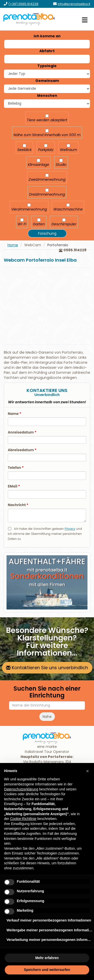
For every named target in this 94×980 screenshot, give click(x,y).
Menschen (47, 96)
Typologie (47, 66)
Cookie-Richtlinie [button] (23, 819)
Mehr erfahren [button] (47, 958)
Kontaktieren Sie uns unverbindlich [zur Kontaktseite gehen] (47, 668)
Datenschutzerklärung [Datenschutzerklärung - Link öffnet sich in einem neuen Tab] (21, 789)
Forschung (47, 233)
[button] (87, 771)
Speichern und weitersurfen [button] (47, 970)
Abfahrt (47, 51)
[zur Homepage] (29, 19)
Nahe (47, 717)
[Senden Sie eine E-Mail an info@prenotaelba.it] (74, 4)
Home (13, 245)
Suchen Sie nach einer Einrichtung (47, 692)
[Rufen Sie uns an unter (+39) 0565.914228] (23, 4)
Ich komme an (47, 36)
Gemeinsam (47, 81)
